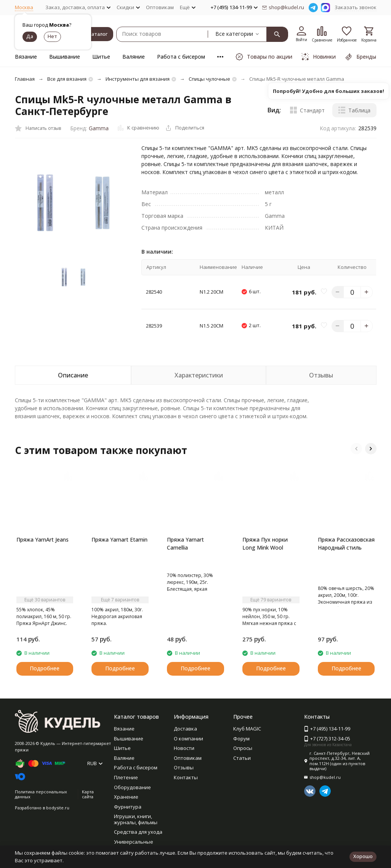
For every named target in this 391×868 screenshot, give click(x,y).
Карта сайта (88, 794)
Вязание (26, 57)
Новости (184, 748)
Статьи (242, 758)
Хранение (126, 797)
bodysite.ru (58, 808)
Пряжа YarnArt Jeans (42, 540)
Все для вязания (67, 79)
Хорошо (363, 856)
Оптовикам (160, 7)
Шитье (101, 57)
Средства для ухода (138, 832)
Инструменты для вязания (138, 79)
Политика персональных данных (41, 794)
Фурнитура (128, 807)
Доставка (185, 729)
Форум (241, 739)
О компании (188, 739)
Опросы (243, 748)
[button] (356, 449)
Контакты (186, 777)
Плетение (126, 777)
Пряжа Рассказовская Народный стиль (346, 543)
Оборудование (132, 787)
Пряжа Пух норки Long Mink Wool (265, 543)
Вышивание (65, 57)
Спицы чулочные (209, 79)
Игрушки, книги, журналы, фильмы (136, 819)
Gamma (99, 128)
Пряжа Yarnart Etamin (119, 540)
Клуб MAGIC (247, 729)
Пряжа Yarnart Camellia (185, 543)
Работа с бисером (181, 57)
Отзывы (184, 767)
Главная (25, 79)
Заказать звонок (356, 7)
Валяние (134, 57)
